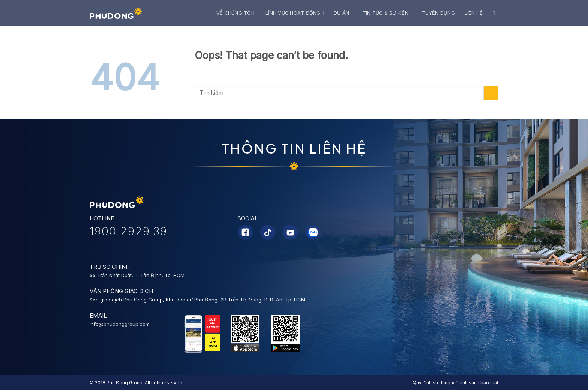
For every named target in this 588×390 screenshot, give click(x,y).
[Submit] (491, 93)
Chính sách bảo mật (477, 383)
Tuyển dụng (438, 13)
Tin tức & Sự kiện (387, 13)
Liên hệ (474, 13)
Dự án (343, 13)
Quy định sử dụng (431, 383)
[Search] (496, 13)
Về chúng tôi (236, 13)
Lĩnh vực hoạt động (295, 13)
